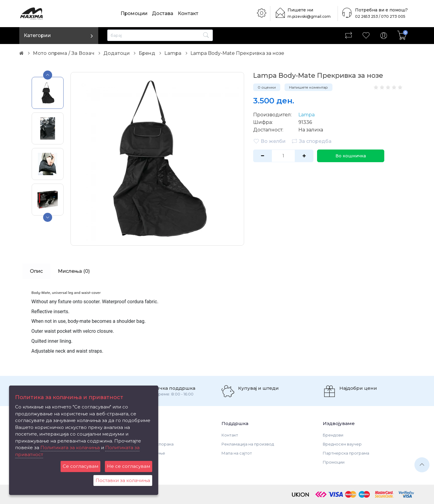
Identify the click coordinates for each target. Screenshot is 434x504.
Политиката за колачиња (70, 447)
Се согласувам (80, 466)
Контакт (189, 13)
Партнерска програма (346, 453)
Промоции (134, 13)
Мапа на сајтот (237, 453)
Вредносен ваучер (342, 444)
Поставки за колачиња (123, 480)
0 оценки (267, 87)
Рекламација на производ (248, 444)
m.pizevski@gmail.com (310, 16)
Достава (164, 13)
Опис (36, 271)
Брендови (333, 435)
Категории (37, 35)
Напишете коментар (308, 87)
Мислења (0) (74, 271)
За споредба (311, 141)
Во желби (269, 141)
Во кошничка (350, 156)
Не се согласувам (129, 466)
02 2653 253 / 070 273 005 (378, 16)
